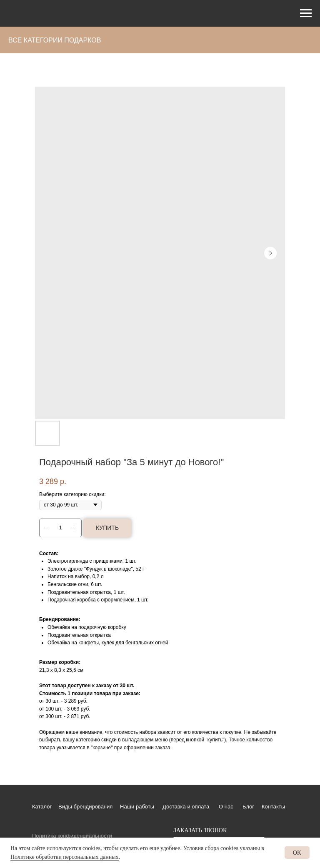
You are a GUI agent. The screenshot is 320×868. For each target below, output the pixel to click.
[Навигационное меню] (306, 13)
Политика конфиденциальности (72, 836)
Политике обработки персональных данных (65, 857)
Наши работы (137, 807)
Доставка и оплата (186, 807)
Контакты (273, 807)
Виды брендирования (85, 807)
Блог (248, 807)
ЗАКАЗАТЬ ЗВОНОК (200, 830)
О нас (226, 807)
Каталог (42, 807)
